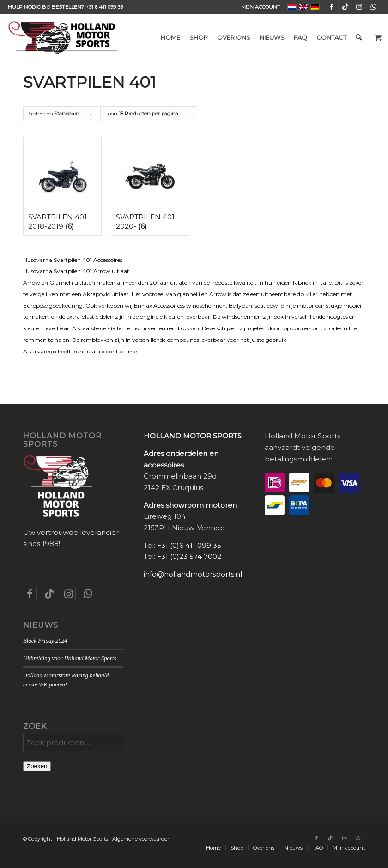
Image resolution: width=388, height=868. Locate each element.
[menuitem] (258, 7)
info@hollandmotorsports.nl (193, 574)
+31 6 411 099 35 (104, 7)
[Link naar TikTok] (345, 7)
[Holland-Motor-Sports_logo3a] (63, 37)
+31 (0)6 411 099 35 (189, 545)
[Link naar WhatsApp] (373, 7)
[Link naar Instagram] (359, 7)
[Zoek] (359, 37)
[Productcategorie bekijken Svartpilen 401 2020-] (150, 186)
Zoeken (37, 766)
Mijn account (261, 7)
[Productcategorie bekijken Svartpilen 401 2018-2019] (62, 186)
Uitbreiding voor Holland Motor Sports (70, 658)
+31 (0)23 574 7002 (189, 556)
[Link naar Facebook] (331, 7)
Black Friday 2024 (45, 641)
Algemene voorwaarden (142, 839)
